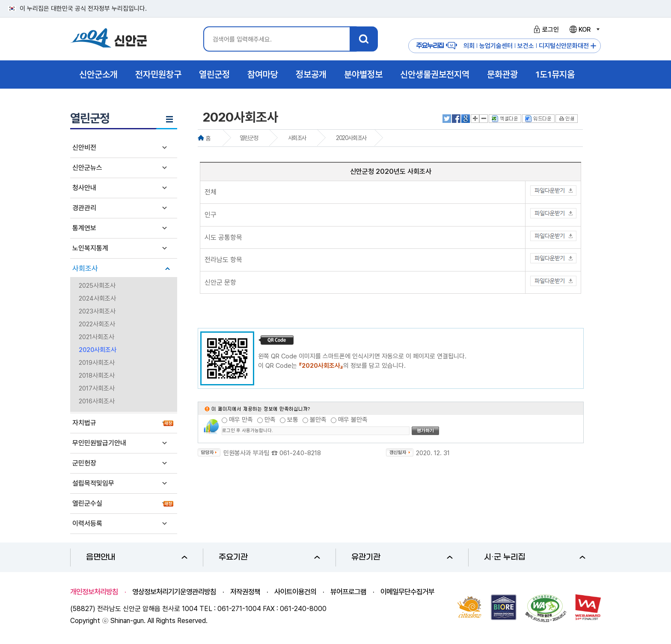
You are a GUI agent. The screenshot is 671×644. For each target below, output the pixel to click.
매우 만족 (241, 420)
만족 (270, 420)
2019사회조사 (97, 363)
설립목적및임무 (93, 483)
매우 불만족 (353, 420)
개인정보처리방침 (94, 592)
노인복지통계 (90, 248)
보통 (293, 420)
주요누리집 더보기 (593, 46)
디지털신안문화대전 (564, 46)
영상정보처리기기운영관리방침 (174, 592)
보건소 (526, 46)
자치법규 (84, 423)
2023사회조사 (97, 311)
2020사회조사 (98, 350)
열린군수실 (87, 503)
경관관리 (84, 208)
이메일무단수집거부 (407, 592)
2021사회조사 (96, 337)
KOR (584, 30)
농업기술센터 (496, 46)
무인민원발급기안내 (99, 443)
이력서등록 (87, 523)
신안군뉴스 (87, 168)
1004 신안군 (109, 39)
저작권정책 (245, 592)
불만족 (318, 420)
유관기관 (402, 557)
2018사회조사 (97, 376)
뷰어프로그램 (348, 592)
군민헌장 (84, 463)
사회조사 (85, 268)
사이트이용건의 (295, 592)
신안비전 (84, 148)
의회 (469, 46)
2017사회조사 (97, 388)
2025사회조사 (97, 286)
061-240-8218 (300, 453)
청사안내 (84, 188)
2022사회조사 (97, 324)
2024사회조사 (97, 298)
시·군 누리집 (535, 557)
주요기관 (269, 557)
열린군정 (249, 138)
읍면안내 (137, 557)
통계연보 (84, 228)
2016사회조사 (97, 401)
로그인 (545, 30)
